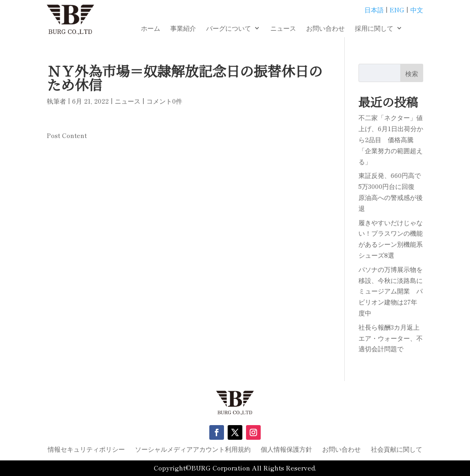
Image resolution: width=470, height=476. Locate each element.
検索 (412, 73)
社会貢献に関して (397, 450)
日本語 (374, 10)
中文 (417, 10)
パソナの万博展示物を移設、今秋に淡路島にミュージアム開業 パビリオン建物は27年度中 (391, 291)
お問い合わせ (325, 29)
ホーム (151, 29)
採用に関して (374, 29)
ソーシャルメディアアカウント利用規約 (193, 450)
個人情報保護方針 (286, 450)
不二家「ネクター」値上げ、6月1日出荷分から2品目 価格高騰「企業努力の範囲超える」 (391, 139)
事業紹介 (183, 29)
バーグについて (229, 29)
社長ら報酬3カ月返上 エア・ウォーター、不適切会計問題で (392, 338)
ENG (397, 10)
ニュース (283, 29)
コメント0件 (164, 101)
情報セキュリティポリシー (86, 450)
